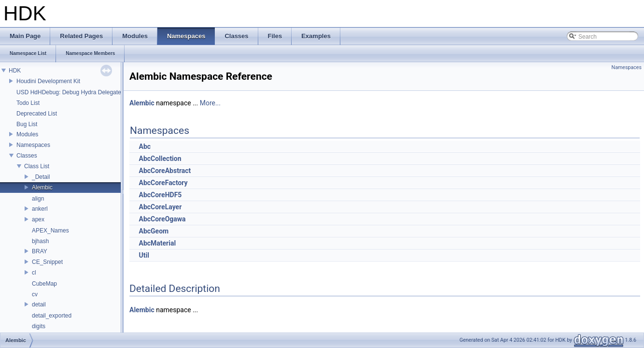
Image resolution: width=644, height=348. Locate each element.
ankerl (40, 209)
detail (39, 304)
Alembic (42, 188)
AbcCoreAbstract (165, 171)
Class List (37, 166)
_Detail (41, 177)
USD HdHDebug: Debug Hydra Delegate (69, 92)
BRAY (40, 251)
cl (34, 273)
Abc (145, 146)
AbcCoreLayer (160, 207)
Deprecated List (37, 114)
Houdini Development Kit (48, 81)
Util (144, 255)
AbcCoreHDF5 (160, 195)
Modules (27, 134)
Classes (27, 156)
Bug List (27, 124)
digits (39, 326)
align (38, 199)
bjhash (40, 241)
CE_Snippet (47, 262)
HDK (15, 71)
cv (35, 294)
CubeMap (44, 284)
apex (38, 219)
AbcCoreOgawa (162, 219)
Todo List (28, 103)
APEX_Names (50, 231)
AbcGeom (154, 231)
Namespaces (33, 145)
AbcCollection (160, 159)
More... (210, 103)
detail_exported (52, 316)
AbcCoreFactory (163, 183)
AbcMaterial (157, 243)
